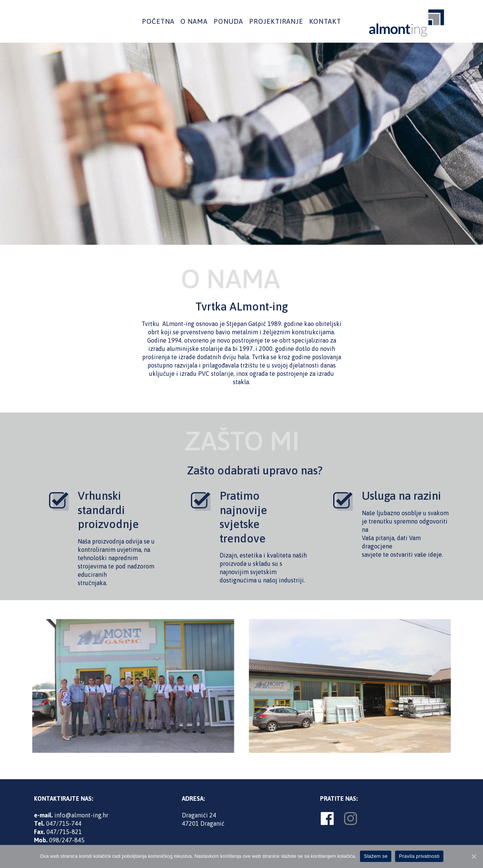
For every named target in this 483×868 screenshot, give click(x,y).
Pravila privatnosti (419, 856)
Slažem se (376, 856)
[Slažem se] (474, 856)
